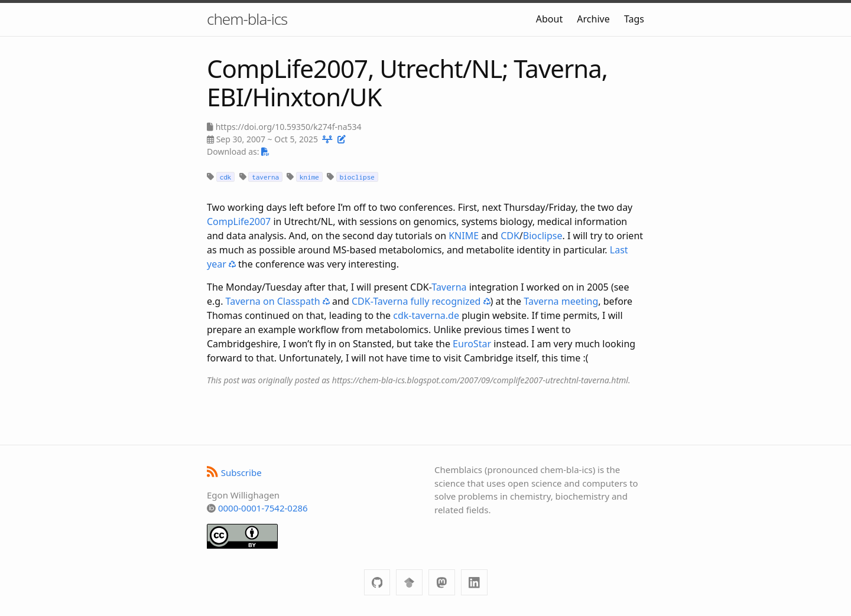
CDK (510, 236)
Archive (593, 19)
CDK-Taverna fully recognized (421, 301)
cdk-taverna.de (426, 315)
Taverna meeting (561, 301)
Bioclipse (543, 236)
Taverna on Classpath (278, 301)
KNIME (464, 236)
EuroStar (472, 344)
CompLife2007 (239, 221)
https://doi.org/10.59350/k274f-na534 (289, 127)
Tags (634, 19)
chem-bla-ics (247, 19)
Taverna (449, 287)
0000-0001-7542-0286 (263, 508)
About (549, 19)
